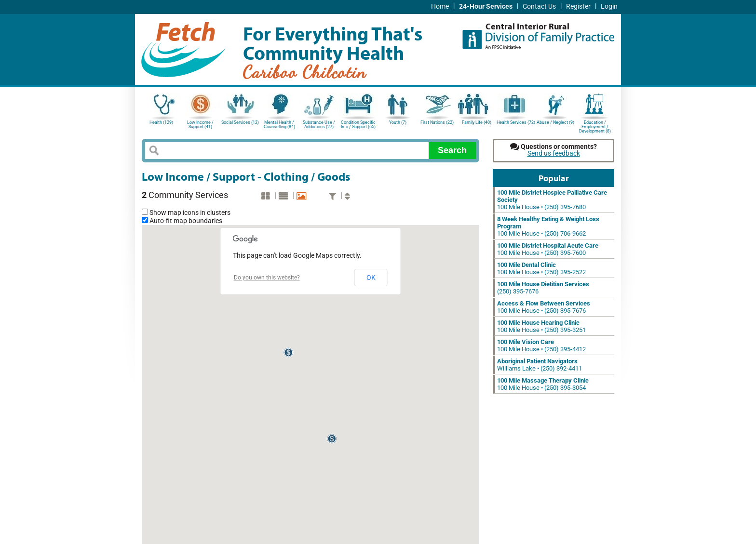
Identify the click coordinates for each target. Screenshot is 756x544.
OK (371, 278)
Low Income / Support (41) (200, 125)
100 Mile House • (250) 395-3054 (543, 384)
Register (578, 7)
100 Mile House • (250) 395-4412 (541, 345)
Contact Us (539, 7)
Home (440, 7)
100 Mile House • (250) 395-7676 (544, 307)
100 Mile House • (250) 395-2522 (541, 268)
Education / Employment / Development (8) (595, 126)
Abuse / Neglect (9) (555, 122)
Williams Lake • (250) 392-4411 (540, 365)
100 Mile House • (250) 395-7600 (548, 249)
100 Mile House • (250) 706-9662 (548, 226)
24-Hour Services (486, 7)
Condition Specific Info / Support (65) (358, 125)
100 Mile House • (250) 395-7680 (552, 200)
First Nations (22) (437, 122)
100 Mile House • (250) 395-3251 (541, 326)
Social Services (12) (240, 122)
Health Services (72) (516, 122)
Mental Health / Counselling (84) (279, 125)
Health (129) (161, 122)
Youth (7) (398, 122)
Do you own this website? (267, 278)
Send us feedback (554, 153)
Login (609, 7)
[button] (289, 353)
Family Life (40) (477, 122)
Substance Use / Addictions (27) (319, 125)
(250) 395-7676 (543, 288)
